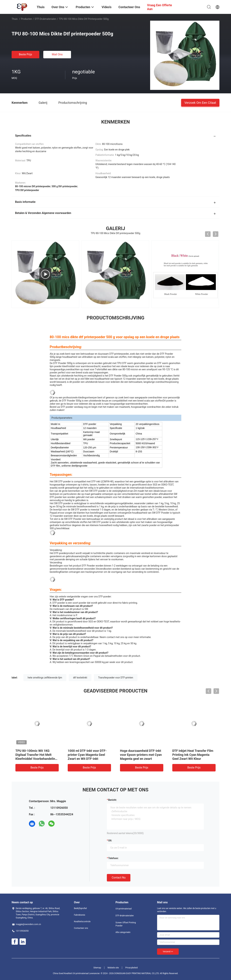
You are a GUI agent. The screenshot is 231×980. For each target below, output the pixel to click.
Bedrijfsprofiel (80, 908)
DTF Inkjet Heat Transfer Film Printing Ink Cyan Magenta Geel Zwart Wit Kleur (193, 755)
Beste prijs (25, 54)
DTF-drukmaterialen (46, 19)
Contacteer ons (81, 928)
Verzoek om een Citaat (200, 102)
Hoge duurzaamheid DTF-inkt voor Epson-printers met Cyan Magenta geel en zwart (141, 755)
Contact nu (119, 878)
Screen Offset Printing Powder (126, 924)
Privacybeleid (132, 968)
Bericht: (112, 800)
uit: (110, 840)
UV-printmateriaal (124, 909)
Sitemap (97, 968)
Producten (26, 19)
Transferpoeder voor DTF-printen (116, 678)
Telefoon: (113, 858)
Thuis (15, 19)
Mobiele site (113, 968)
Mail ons (57, 54)
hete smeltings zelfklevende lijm (45, 678)
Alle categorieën (123, 932)
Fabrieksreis (80, 915)
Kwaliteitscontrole (82, 922)
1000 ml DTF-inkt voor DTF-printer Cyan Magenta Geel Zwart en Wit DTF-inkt (87, 755)
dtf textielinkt (80, 678)
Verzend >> (168, 952)
